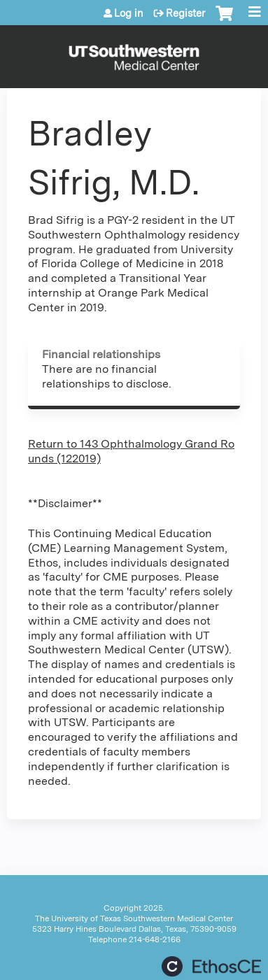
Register (185, 13)
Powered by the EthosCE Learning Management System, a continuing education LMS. (211, 966)
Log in (129, 13)
